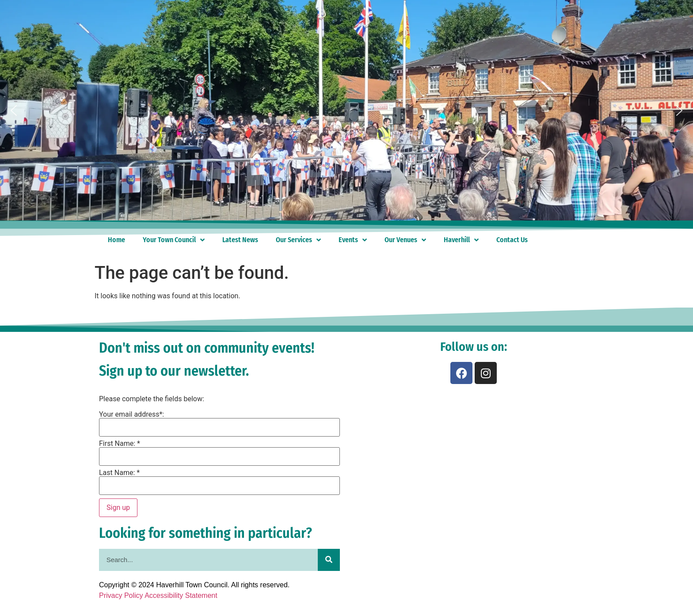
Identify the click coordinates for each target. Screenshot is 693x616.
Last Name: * (119, 473)
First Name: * (120, 444)
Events (353, 240)
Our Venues (405, 240)
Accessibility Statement (181, 595)
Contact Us (512, 240)
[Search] (329, 560)
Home (116, 240)
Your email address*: (131, 414)
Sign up (118, 508)
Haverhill (461, 240)
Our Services (298, 240)
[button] (14, 110)
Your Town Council (174, 240)
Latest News (240, 240)
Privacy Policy (121, 595)
